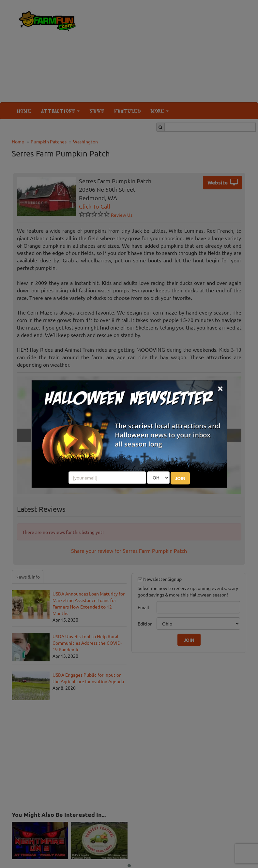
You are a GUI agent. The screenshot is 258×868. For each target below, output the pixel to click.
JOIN (180, 478)
